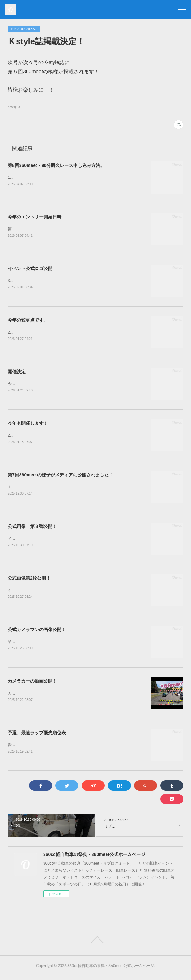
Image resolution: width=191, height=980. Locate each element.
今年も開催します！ (28, 425)
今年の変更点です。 (28, 321)
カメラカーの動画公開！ (32, 685)
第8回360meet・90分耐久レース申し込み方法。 (56, 165)
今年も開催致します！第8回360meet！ (41, 386)
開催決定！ (19, 373)
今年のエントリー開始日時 (35, 217)
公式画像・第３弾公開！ (32, 529)
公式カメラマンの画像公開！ (37, 633)
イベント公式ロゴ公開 (30, 269)
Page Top (95, 944)
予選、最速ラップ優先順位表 (37, 737)
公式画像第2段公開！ (29, 581)
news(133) (15, 107)
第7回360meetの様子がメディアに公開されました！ (60, 477)
